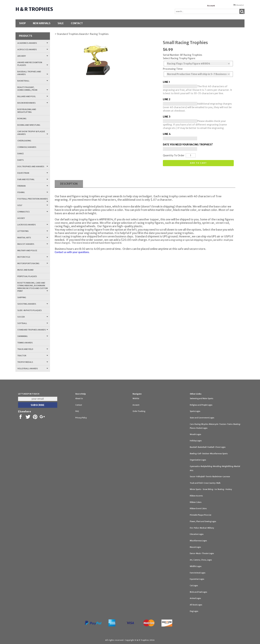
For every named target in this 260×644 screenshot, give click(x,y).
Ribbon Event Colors (198, 509)
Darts (21, 160)
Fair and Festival (33, 179)
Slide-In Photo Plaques (30, 310)
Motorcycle (33, 257)
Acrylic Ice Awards (33, 49)
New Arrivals (42, 23)
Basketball (33, 81)
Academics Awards (33, 43)
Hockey (21, 218)
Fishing (33, 192)
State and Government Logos (202, 418)
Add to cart (198, 163)
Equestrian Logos (197, 579)
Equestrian (33, 173)
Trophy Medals (33, 362)
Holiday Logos (196, 441)
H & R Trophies (34, 9)
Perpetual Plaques (27, 276)
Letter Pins (33, 231)
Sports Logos (195, 411)
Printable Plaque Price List (201, 515)
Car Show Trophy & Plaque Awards (33, 133)
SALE (61, 23)
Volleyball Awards (33, 369)
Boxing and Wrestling (29, 125)
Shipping (22, 297)
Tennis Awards (25, 343)
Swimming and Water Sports (201, 399)
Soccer (33, 317)
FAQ (77, 411)
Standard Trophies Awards (33, 330)
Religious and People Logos (201, 405)
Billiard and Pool (33, 96)
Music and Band (25, 270)
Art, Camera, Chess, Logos (201, 560)
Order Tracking (139, 411)
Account (211, 6)
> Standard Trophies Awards (71, 34)
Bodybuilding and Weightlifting (27, 111)
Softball (33, 323)
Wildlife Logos (196, 566)
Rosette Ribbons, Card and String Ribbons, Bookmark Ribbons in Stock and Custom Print (33, 287)
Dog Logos (194, 611)
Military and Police (27, 250)
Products (26, 36)
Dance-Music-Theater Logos (202, 553)
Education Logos (197, 534)
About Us (79, 399)
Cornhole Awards (27, 147)
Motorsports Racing (33, 263)
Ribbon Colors (196, 502)
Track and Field (33, 349)
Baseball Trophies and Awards (33, 73)
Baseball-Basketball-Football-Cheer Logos (208, 447)
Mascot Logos (195, 547)
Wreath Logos (195, 434)
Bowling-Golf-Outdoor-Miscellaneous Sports (209, 454)
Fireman (33, 186)
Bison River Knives (33, 103)
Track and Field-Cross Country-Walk (205, 483)
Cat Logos (194, 586)
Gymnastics (33, 212)
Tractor (33, 356)
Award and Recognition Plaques (33, 64)
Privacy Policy (81, 418)
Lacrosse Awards (33, 225)
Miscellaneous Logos (198, 541)
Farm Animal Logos (198, 573)
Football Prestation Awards (33, 200)
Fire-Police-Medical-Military (202, 528)
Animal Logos (195, 598)
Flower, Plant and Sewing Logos (203, 521)
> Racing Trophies (98, 34)
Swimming (33, 336)
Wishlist (136, 399)
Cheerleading (24, 141)
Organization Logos (198, 460)
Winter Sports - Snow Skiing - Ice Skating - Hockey (211, 489)
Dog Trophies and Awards (33, 166)
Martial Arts (33, 238)
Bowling (22, 119)
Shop (22, 23)
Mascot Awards (33, 244)
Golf (33, 205)
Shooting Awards (33, 304)
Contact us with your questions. (72, 252)
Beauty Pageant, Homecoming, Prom (33, 89)
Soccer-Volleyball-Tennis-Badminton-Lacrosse (210, 477)
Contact (77, 23)
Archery (33, 56)
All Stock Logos (196, 605)
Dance (21, 154)
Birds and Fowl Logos (198, 592)
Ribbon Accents (196, 496)
